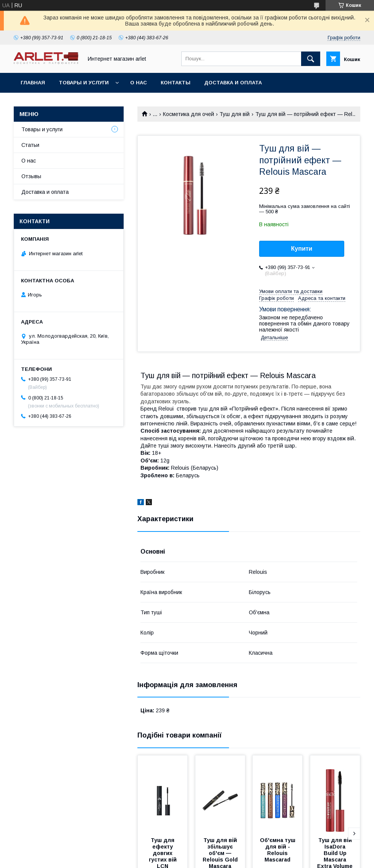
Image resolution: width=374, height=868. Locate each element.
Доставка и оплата (233, 83)
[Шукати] (311, 59)
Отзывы (31, 176)
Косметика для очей (189, 114)
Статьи (30, 145)
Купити (302, 249)
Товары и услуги (84, 83)
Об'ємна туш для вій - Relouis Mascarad (278, 850)
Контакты (176, 83)
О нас (139, 83)
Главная (33, 83)
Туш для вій (235, 114)
